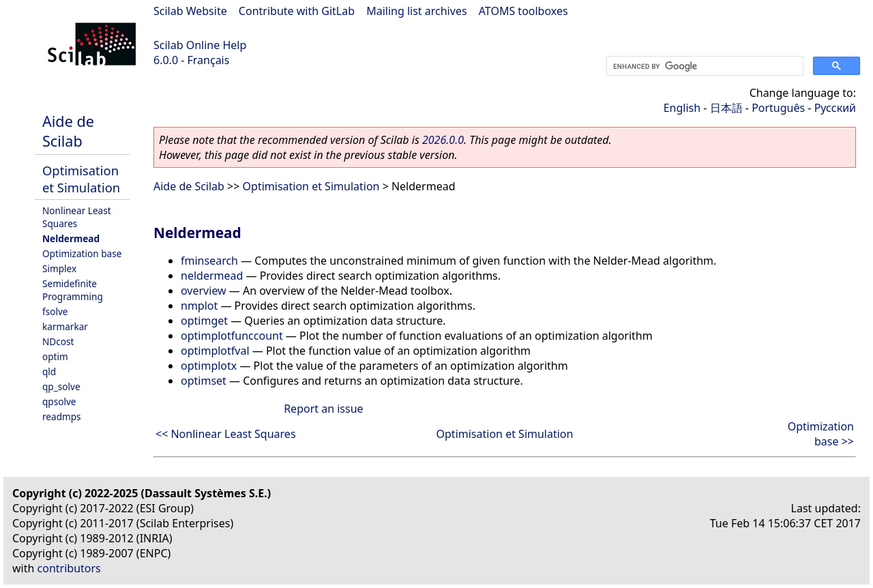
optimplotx (209, 366)
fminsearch (209, 261)
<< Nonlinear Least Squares (226, 434)
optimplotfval (215, 351)
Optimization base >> (821, 434)
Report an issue (323, 409)
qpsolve (59, 401)
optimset (204, 381)
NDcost (58, 341)
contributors (69, 568)
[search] (704, 66)
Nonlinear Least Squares (77, 217)
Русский (835, 108)
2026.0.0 (443, 140)
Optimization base (82, 253)
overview (204, 291)
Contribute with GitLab (297, 11)
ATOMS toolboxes (523, 11)
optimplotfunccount (232, 336)
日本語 (726, 108)
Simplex (59, 268)
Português (778, 108)
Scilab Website (190, 11)
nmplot (199, 306)
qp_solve (61, 386)
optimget (204, 321)
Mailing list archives (416, 11)
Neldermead (71, 238)
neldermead (212, 276)
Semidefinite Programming (73, 290)
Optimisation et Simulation (81, 179)
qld (49, 371)
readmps (62, 416)
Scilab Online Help (200, 45)
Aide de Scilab (68, 131)
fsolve (55, 311)
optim (55, 356)
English (682, 108)
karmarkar (65, 326)
